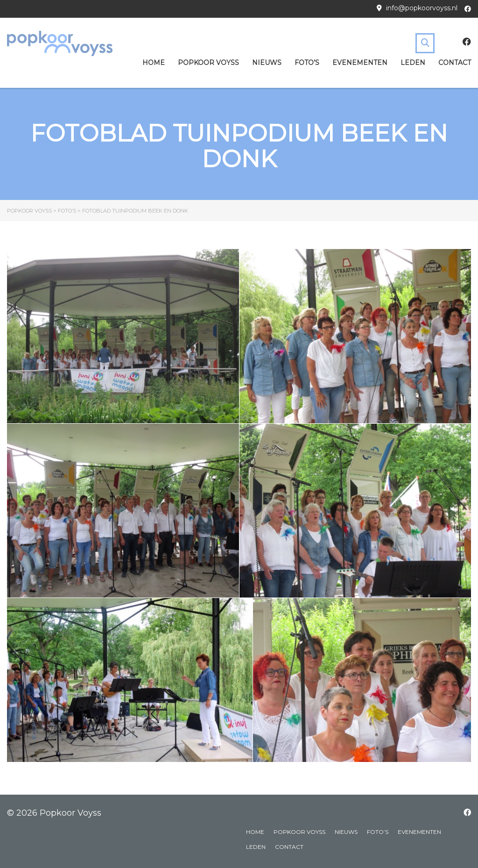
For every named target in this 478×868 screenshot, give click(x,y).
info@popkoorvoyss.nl (422, 8)
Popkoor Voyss (208, 63)
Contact (455, 63)
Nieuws (267, 63)
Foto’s (307, 63)
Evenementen (360, 63)
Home (154, 63)
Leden (413, 63)
